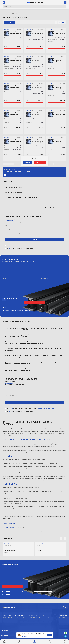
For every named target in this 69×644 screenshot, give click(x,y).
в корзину (13, 50)
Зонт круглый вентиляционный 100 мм (15, 32)
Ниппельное (18, 69)
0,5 (43, 69)
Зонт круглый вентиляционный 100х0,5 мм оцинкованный (35, 60)
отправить (35, 240)
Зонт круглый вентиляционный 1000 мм (15, 87)
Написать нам (47, 619)
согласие (11, 246)
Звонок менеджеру (8, 618)
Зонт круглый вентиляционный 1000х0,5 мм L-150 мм (15, 114)
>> (66, 164)
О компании (4, 626)
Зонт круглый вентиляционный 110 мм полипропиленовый (37, 141)
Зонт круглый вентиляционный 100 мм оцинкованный (37, 33)
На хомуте (63, 40)
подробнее (25, 636)
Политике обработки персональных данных (46, 246)
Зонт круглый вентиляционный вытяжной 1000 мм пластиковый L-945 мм (59, 87)
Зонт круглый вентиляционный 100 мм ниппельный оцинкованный (15, 60)
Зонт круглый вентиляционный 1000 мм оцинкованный (37, 87)
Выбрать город (40, 162)
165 (64, 150)
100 (20, 38)
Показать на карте (62, 618)
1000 (20, 92)
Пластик (63, 94)
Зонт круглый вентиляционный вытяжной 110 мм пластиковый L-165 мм (59, 141)
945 (64, 92)
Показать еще (8, 164)
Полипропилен (40, 146)
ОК (49, 635)
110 (64, 119)
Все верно (28, 162)
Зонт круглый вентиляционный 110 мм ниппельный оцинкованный (15, 141)
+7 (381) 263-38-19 (9, 221)
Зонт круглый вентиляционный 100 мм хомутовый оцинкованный (59, 33)
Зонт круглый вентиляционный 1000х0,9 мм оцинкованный (35, 114)
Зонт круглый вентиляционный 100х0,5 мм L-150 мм (58, 60)
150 (64, 67)
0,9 (42, 121)
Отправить (34, 303)
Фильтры (10, 22)
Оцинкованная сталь (38, 40)
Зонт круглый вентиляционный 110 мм (59, 114)
